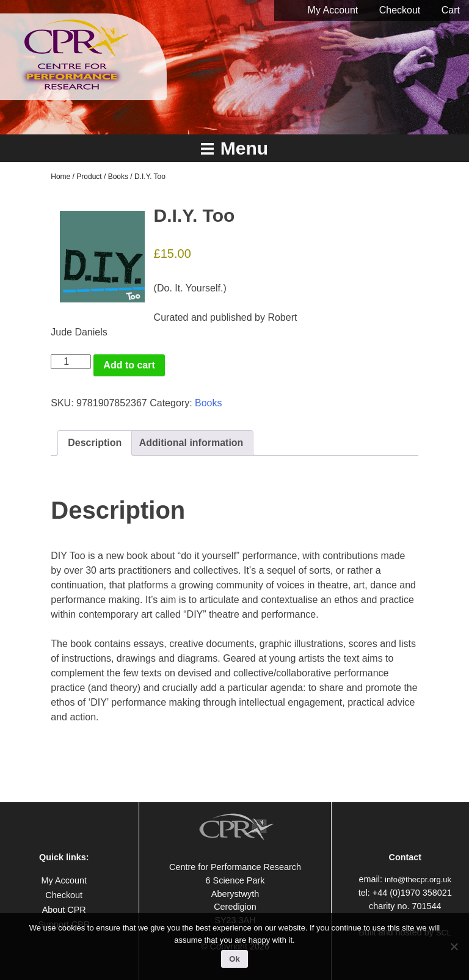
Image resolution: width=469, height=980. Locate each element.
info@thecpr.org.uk (418, 879)
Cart (451, 10)
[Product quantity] (71, 362)
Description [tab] (95, 443)
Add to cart (129, 365)
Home (60, 177)
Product (89, 177)
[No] (454, 946)
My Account (333, 10)
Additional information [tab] (191, 443)
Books (118, 177)
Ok (234, 959)
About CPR (64, 910)
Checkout (400, 10)
